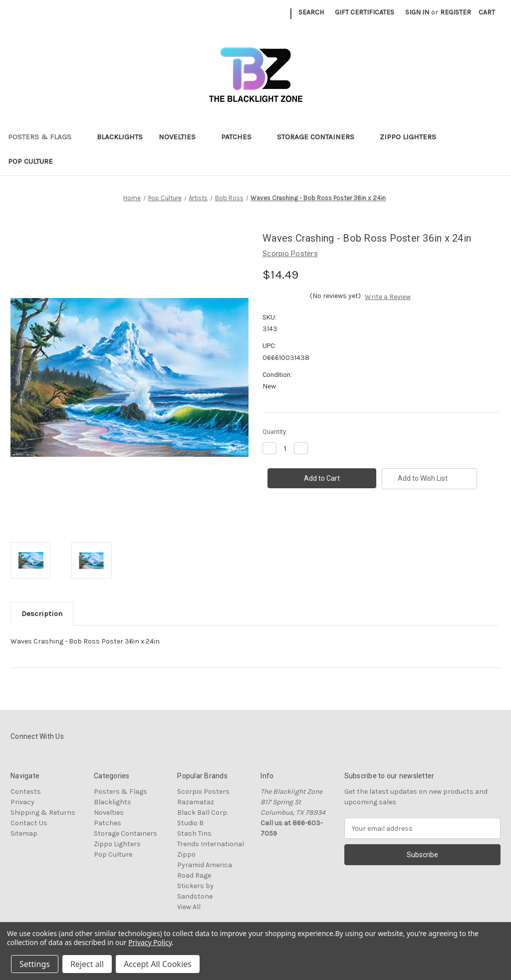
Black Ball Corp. (203, 813)
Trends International (211, 844)
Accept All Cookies (158, 964)
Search (311, 12)
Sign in (417, 12)
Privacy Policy (150, 942)
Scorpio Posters (203, 792)
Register (456, 12)
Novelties (182, 137)
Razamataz (196, 802)
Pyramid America (205, 865)
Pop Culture (35, 161)
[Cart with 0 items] (487, 12)
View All (189, 907)
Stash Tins (194, 833)
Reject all (87, 964)
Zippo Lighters (413, 137)
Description (42, 614)
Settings (35, 964)
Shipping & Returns (43, 813)
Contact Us (29, 823)
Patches (241, 137)
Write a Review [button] (388, 297)
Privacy (22, 802)
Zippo (186, 854)
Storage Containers (320, 137)
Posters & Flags (44, 137)
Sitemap (24, 833)
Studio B (190, 823)
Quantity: (275, 432)
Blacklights (120, 137)
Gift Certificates (365, 12)
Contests (26, 792)
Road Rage (194, 875)
